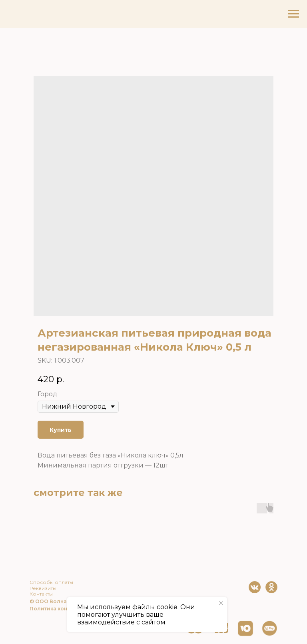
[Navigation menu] (293, 14)
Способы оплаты (51, 582)
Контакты (41, 594)
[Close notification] (221, 603)
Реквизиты (43, 588)
